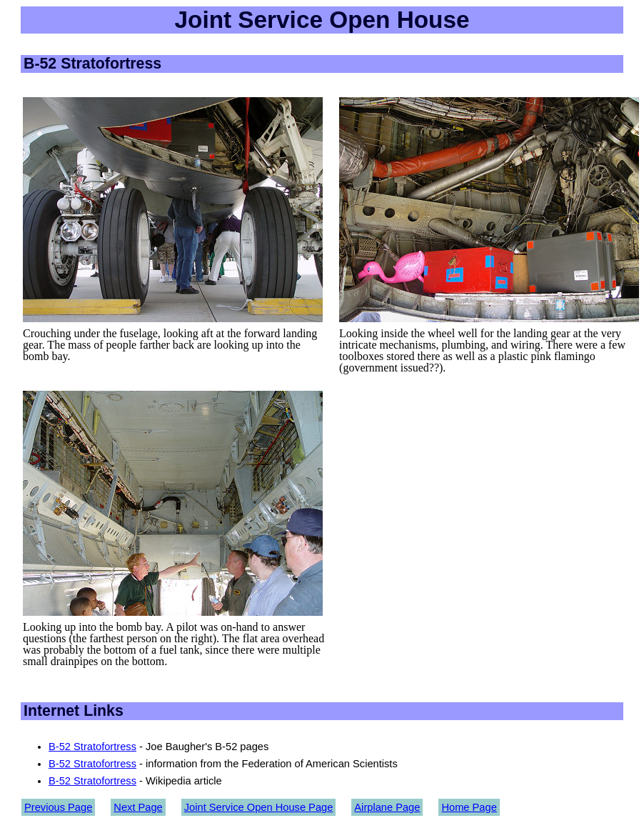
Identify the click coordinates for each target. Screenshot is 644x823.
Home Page (469, 807)
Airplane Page (387, 807)
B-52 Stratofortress (92, 747)
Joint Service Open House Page (259, 807)
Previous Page (58, 807)
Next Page (138, 807)
